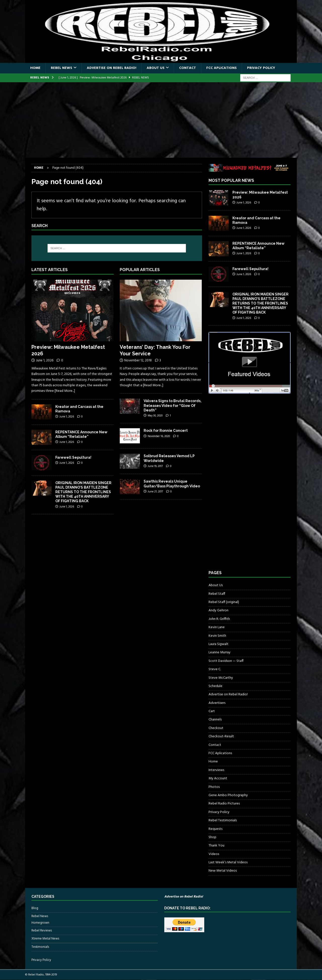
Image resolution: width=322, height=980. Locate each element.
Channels (215, 720)
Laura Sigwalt (218, 644)
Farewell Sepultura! (73, 457)
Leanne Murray (219, 652)
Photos (214, 787)
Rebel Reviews (42, 931)
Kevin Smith (217, 636)
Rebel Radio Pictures (224, 804)
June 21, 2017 (155, 492)
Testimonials (40, 947)
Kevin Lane (217, 627)
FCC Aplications (222, 68)
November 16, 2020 (159, 436)
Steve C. (215, 669)
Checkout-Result (221, 736)
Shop (212, 837)
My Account (218, 778)
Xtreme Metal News (45, 939)
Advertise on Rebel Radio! (112, 68)
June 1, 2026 (45, 360)
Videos (214, 854)
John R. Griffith (219, 619)
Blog (35, 908)
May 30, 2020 (155, 416)
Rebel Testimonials (223, 820)
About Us (156, 68)
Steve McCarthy (221, 678)
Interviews (216, 770)
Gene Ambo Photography (228, 795)
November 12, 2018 (138, 360)
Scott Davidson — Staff (226, 661)
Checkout (216, 728)
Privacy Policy (261, 68)
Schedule (215, 686)
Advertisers (217, 703)
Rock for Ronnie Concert (166, 431)
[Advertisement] (161, 120)
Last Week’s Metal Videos (228, 862)
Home (35, 68)
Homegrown (40, 923)
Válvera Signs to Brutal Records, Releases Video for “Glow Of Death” (173, 405)
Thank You (216, 846)
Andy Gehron (218, 610)
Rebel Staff (217, 594)
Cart (212, 711)
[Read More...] (65, 391)
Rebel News (62, 68)
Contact (188, 68)
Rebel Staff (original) (224, 602)
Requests (215, 829)
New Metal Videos (223, 871)
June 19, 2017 (155, 466)
